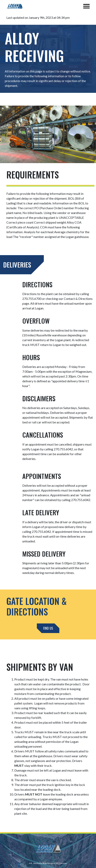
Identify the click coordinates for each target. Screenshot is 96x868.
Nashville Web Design (43, 863)
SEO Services (61, 863)
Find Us (48, 628)
